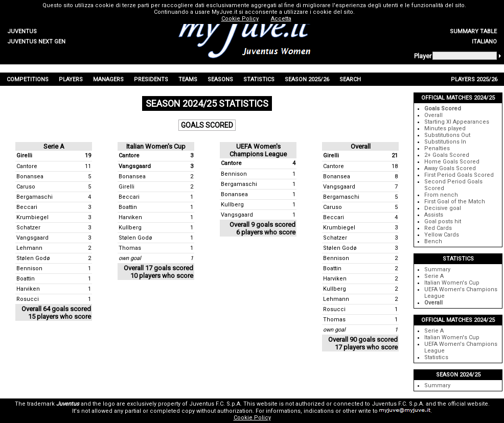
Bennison (29, 268)
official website (468, 404)
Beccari (27, 207)
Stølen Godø (33, 258)
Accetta (281, 19)
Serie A (434, 276)
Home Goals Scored (452, 162)
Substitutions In (445, 142)
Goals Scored (443, 109)
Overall (433, 115)
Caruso (26, 187)
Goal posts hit (443, 221)
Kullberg (130, 228)
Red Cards (438, 228)
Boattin (26, 279)
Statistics (436, 357)
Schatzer (28, 228)
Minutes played (445, 128)
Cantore (27, 166)
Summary (437, 269)
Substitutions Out (447, 135)
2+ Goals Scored (447, 155)
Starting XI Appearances (457, 122)
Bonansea (30, 177)
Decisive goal (443, 208)
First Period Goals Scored (459, 175)
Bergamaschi (35, 197)
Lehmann (29, 248)
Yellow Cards (442, 235)
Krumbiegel (32, 217)
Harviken (28, 289)
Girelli (24, 156)
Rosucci (28, 299)
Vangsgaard (32, 238)
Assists (434, 215)
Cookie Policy (252, 418)
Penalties (437, 148)
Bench (433, 241)
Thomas (130, 248)
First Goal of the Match (455, 202)
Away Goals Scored (450, 168)
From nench (441, 195)
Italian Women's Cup (452, 283)
